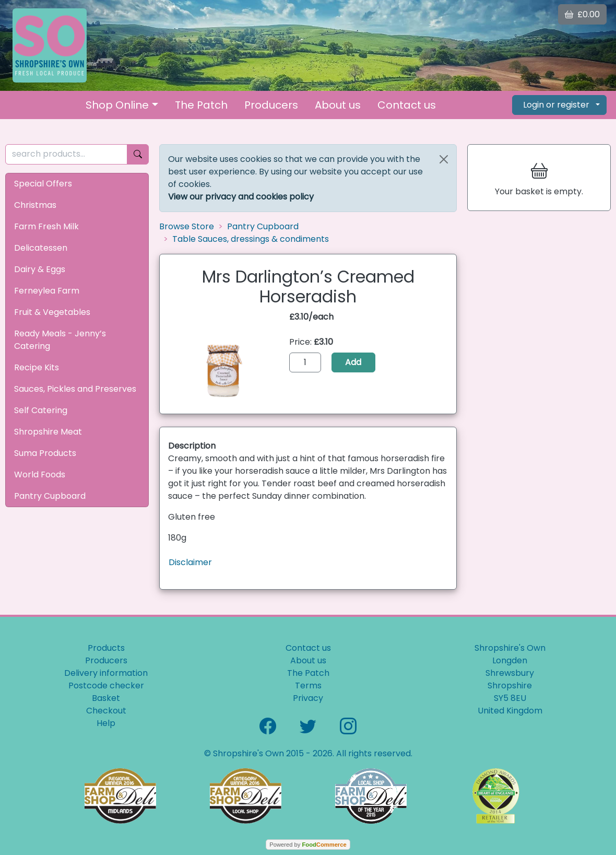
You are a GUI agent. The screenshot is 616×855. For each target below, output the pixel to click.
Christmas (35, 205)
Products (106, 648)
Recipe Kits (37, 367)
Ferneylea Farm (47, 291)
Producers (271, 105)
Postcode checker (106, 686)
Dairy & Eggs (40, 269)
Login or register (556, 105)
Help (106, 723)
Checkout (106, 711)
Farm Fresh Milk (46, 226)
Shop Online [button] (117, 105)
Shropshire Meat (48, 432)
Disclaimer (190, 562)
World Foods (40, 475)
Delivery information (106, 673)
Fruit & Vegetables (52, 312)
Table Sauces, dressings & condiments (251, 239)
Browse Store (187, 226)
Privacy (308, 698)
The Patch (201, 105)
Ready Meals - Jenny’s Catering (60, 340)
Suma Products (45, 453)
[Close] (444, 159)
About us (338, 105)
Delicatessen (41, 248)
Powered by (308, 845)
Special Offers (43, 184)
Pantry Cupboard (50, 496)
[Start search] (138, 154)
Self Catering (41, 410)
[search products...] (66, 154)
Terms (308, 686)
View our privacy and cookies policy (241, 197)
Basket (106, 698)
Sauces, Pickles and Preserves (75, 389)
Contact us (407, 105)
